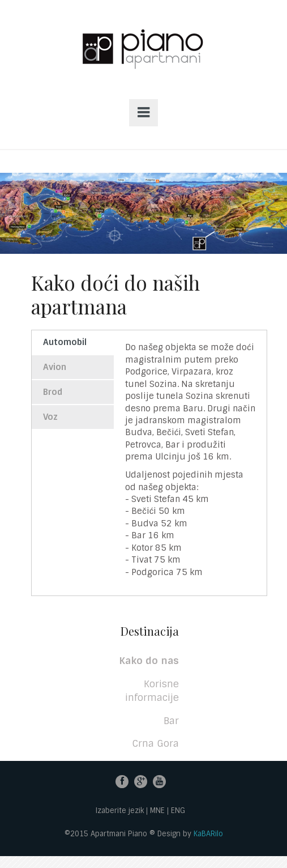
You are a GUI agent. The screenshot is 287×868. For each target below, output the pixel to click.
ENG (178, 811)
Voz (50, 417)
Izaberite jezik (120, 811)
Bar (171, 721)
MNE (157, 811)
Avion (55, 367)
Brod (53, 392)
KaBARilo (208, 834)
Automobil (65, 342)
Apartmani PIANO (143, 61)
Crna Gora (155, 743)
